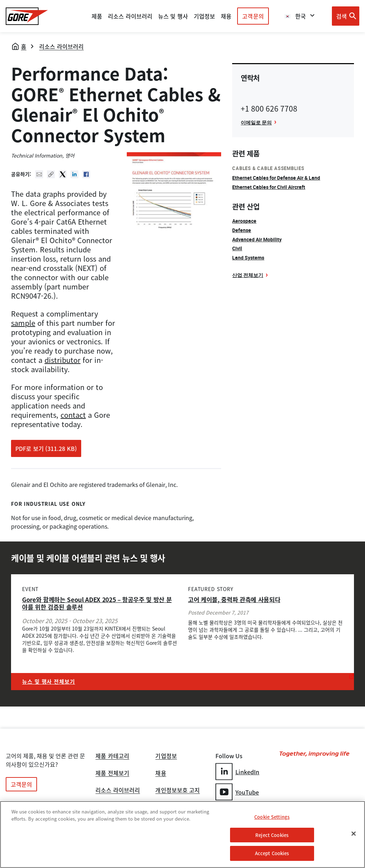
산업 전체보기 (248, 275)
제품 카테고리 (112, 756)
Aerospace (244, 221)
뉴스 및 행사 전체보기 (49, 682)
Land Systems (248, 258)
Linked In (74, 174)
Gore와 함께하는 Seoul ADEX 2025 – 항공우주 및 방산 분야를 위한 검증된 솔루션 (97, 603)
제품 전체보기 (112, 774)
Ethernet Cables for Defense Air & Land (276, 178)
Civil (237, 248)
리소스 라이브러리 (61, 46)
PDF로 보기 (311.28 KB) (46, 448)
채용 (161, 774)
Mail (39, 174)
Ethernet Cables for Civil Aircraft (269, 187)
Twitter (63, 174)
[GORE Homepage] (27, 16)
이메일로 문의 (256, 122)
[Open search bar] (346, 16)
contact (73, 415)
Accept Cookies (272, 854)
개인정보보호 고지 (178, 791)
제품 (97, 16)
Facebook (86, 174)
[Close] (354, 834)
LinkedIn (238, 772)
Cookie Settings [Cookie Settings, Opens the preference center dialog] (272, 818)
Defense (242, 230)
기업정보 (166, 756)
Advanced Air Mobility (257, 239)
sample (23, 323)
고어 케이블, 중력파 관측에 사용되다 (234, 599)
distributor (62, 360)
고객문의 (253, 16)
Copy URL (51, 174)
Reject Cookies (272, 835)
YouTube (237, 792)
